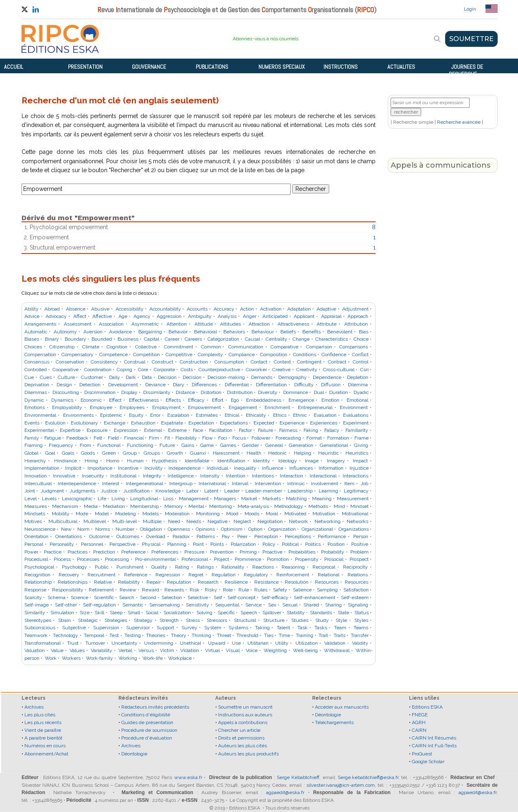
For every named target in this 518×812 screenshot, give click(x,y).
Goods (88, 453)
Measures (36, 506)
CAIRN (419, 730)
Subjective (74, 628)
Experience (292, 423)
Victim (167, 650)
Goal (50, 453)
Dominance (296, 392)
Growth (175, 453)
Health (254, 453)
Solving (204, 613)
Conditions (305, 355)
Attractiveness (293, 324)
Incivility (154, 468)
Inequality (245, 468)
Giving (361, 445)
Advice (32, 316)
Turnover (95, 643)
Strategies (116, 620)
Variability (102, 650)
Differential (237, 385)
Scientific (104, 598)
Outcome (99, 536)
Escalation (178, 415)
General (274, 445)
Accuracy (224, 309)
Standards (321, 613)
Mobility (61, 514)
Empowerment (204, 407)
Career (172, 339)
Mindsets (35, 514)
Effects (173, 400)
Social (152, 613)
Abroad (52, 309)
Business (128, 339)
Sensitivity (198, 605)
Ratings (205, 567)
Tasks (321, 628)
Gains (188, 445)
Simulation (62, 613)
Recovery (69, 575)
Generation (301, 445)
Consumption (229, 362)
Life (102, 499)
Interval (240, 484)
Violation (190, 650)
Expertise (70, 430)
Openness (179, 529)
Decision (167, 377)
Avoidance (120, 332)
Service (254, 605)
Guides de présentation (147, 722)
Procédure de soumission (149, 730)
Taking (262, 628)
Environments (78, 415)
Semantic (133, 605)
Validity (360, 643)
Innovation (36, 476)
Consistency (104, 362)
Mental (196, 506)
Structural (245, 620)
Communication (246, 347)
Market (249, 499)
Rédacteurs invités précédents (155, 707)
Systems (238, 628)
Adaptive (326, 309)
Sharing (333, 605)
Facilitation (221, 430)
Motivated (295, 514)
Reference (136, 575)
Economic (91, 400)
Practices (78, 552)
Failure (266, 430)
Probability (333, 552)
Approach (358, 316)
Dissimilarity (157, 392)
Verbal (125, 650)
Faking (311, 430)
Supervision (106, 628)
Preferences (165, 552)
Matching (296, 499)
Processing (117, 559)
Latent (211, 491)
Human (135, 461)
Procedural (36, 559)
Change (301, 339)
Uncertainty (125, 643)
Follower (261, 438)
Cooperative (66, 370)
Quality (159, 567)
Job (364, 484)
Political (290, 544)
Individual (217, 468)
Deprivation (37, 385)
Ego (235, 400)
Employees (132, 407)
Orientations (69, 536)
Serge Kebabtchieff (298, 777)
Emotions (35, 407)
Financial (134, 438)
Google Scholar (428, 762)
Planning (177, 544)
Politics (313, 544)
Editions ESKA (427, 707)
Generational (334, 445)
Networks (357, 521)
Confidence (334, 355)
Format (314, 438)
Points (217, 544)
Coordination (98, 370)
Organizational (317, 529)
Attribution (356, 324)
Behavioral (205, 332)
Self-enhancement (315, 598)
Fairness (288, 430)
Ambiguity (200, 316)
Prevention (222, 552)
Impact (360, 461)
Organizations (354, 529)
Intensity (210, 476)
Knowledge (168, 491)
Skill (99, 613)
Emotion (330, 400)
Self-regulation (99, 605)
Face (198, 430)
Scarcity (33, 598)
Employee (101, 407)
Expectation (201, 423)
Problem (360, 552)
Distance (185, 392)
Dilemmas (36, 392)
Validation (335, 643)
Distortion (211, 392)
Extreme (177, 430)
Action (247, 309)
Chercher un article (239, 730)
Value (57, 650)
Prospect (359, 559)
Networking (328, 521)
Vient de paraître (43, 730)
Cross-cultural (339, 370)
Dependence (327, 377)
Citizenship (62, 347)
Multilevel (95, 521)
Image (312, 461)
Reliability (129, 582)
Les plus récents (43, 722)
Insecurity (93, 476)
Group (130, 453)
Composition (274, 355)
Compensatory (78, 355)
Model (102, 514)
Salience (302, 590)
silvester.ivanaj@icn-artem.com (341, 785)
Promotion (278, 559)
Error (155, 415)
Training (305, 635)
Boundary (75, 339)
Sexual (290, 605)
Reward (151, 590)
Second (148, 598)
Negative (217, 521)
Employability (67, 407)
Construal (135, 362)
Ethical (232, 415)
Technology (66, 635)
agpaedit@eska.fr (285, 792)
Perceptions (298, 536)
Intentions (263, 476)
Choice (361, 339)
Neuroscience (40, 529)
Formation (338, 438)
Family (32, 438)
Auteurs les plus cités (243, 746)
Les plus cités (40, 715)
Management (194, 499)
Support (165, 628)
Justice (109, 491)
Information (331, 468)
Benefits (311, 332)
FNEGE (420, 715)
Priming (248, 552)
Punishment (130, 567)
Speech (249, 613)
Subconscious (40, 628)
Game (207, 445)
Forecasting (288, 438)
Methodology (289, 506)
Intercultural (38, 484)
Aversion (93, 332)
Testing (133, 635)
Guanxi (198, 453)
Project (222, 559)
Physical (151, 544)
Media (91, 506)
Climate (91, 347)
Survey (189, 628)
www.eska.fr (188, 777)
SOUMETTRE (471, 39)
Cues (46, 377)
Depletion (358, 377)
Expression (126, 430)
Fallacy (332, 430)
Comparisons (354, 347)
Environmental (40, 415)
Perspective (122, 544)
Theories (156, 635)
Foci (223, 438)
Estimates (207, 415)
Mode (82, 514)
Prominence (248, 559)
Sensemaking (165, 605)
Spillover (272, 613)
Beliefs (288, 332)
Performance (332, 536)
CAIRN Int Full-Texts (434, 746)
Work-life (153, 658)
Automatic (36, 332)
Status (362, 613)
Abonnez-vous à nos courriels (266, 39)
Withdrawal (337, 650)
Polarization (243, 544)
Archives (34, 707)
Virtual (212, 650)
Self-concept (242, 598)
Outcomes (128, 536)
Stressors (217, 620)
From (85, 445)
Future (167, 445)
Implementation (42, 468)
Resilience (236, 582)
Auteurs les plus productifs (248, 754)
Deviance (155, 385)
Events (32, 423)
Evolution (55, 423)
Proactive (272, 552)
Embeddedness (264, 400)
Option (255, 529)
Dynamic (34, 400)
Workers (71, 658)
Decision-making (226, 377)
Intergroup (181, 484)
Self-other (66, 605)
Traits (340, 635)
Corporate (164, 370)
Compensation (40, 355)
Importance (100, 468)
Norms (103, 529)
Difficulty (304, 385)
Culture (66, 377)
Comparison (319, 347)
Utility (282, 643)
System (213, 628)
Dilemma (358, 385)
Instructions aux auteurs (245, 715)
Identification (231, 461)
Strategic (88, 620)
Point (198, 544)
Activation (271, 309)
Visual (233, 650)
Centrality (276, 339)
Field (113, 438)
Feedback (77, 438)
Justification (137, 491)
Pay (226, 536)
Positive (360, 544)
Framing (34, 445)
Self (218, 598)
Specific (226, 613)
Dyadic (361, 392)
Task (303, 628)
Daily (115, 377)
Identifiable (197, 461)
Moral (272, 514)
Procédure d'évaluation (147, 738)
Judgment (52, 491)
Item (349, 484)
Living (118, 499)
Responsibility (68, 590)
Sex (272, 605)
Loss (168, 499)
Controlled (36, 370)
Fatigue (53, 438)
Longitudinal (144, 499)
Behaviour (263, 332)
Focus (239, 438)
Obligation (151, 529)
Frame (362, 438)
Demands (262, 377)
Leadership (300, 491)
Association (111, 324)
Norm (83, 529)
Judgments (82, 491)
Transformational (43, 643)
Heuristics (357, 453)
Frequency (61, 445)
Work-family (99, 658)
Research (208, 582)
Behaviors (234, 332)
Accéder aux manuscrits (342, 707)
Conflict (360, 355)
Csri (364, 370)
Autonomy (65, 332)
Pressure (194, 552)
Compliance (242, 355)
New (66, 529)
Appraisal (331, 316)
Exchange (115, 423)
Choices (33, 347)
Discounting (66, 392)
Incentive (128, 468)
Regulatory (256, 575)
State (343, 613)
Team (340, 628)
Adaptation (299, 309)
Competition (146, 355)
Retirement (101, 590)
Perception (266, 536)
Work (51, 658)
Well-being (305, 650)
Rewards (174, 590)
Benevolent (340, 332)
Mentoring (221, 506)
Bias (364, 332)
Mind (339, 506)
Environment (354, 407)
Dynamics (62, 400)
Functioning (140, 445)
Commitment (179, 347)
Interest (111, 484)
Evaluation (325, 415)
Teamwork (36, 635)
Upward (217, 643)
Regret (196, 575)
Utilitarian (258, 643)
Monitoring (208, 514)
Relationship (38, 582)
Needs (194, 521)
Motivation (324, 514)
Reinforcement (293, 575)
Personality (62, 544)
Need (174, 521)
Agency (142, 316)
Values (77, 650)
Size (85, 613)
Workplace (180, 658)
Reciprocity (355, 567)
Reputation (179, 582)
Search (127, 598)
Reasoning (293, 567)
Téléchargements (334, 722)
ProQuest (422, 754)
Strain (64, 620)
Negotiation (270, 521)
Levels (49, 499)
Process (62, 559)
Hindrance (66, 461)
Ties (269, 635)
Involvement (325, 484)
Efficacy (196, 400)
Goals (68, 453)
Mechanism (65, 506)
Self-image (37, 605)
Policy (269, 544)
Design (64, 385)
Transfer (360, 635)
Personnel (92, 544)
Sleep (116, 613)
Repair (154, 582)
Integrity (152, 476)
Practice (53, 552)
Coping (125, 370)
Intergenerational (144, 484)
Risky (211, 590)
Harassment (226, 453)
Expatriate (172, 423)
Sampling (327, 590)
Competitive (179, 355)
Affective (102, 316)
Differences (204, 385)
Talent (283, 628)
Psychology (74, 567)
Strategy (143, 620)
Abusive (100, 309)
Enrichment (277, 407)
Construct (163, 362)
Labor (192, 491)
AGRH (419, 722)
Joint (30, 491)
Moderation (177, 514)
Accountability (165, 309)
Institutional (123, 476)
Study (322, 620)
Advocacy (56, 316)
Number (125, 529)
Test (114, 635)
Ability (32, 309)
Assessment (78, 324)
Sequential (227, 605)
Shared (311, 605)
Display (129, 392)
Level (31, 499)
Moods (252, 514)
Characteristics (332, 339)
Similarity (35, 613)
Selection (172, 598)
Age (123, 316)
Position (336, 544)
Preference (133, 552)
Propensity (307, 559)
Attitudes (231, 324)
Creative (281, 370)
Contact (259, 362)
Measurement (353, 499)
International (212, 484)
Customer (92, 377)
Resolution (297, 582)
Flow (208, 438)
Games (228, 445)
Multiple (152, 521)
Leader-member (264, 491)
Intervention (268, 484)
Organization (282, 529)
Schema (57, 598)
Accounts (197, 309)
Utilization (307, 643)
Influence (273, 468)
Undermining (159, 643)
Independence (185, 468)
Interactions (355, 476)
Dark (131, 377)
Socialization (177, 613)
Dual (319, 392)
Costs (187, 370)
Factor (245, 430)
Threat (224, 635)
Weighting (275, 650)
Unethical (190, 643)
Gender (250, 445)
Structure (274, 620)
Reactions (263, 567)
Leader (232, 491)
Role (228, 590)
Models (151, 514)
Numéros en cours (45, 746)
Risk (195, 590)
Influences (301, 468)
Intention (236, 476)
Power (31, 552)
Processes (88, 559)
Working (128, 658)
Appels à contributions (243, 722)
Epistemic (111, 415)
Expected (264, 423)
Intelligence (181, 476)
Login (470, 9)
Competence (114, 355)
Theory (179, 635)
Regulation (224, 575)
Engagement (243, 407)
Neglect (242, 521)
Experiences (324, 423)
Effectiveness (144, 400)
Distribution (240, 392)
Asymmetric (145, 324)
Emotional (357, 400)
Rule (244, 590)
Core (143, 370)
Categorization (223, 339)
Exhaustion (143, 423)
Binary (52, 339)
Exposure (97, 430)
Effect (115, 400)
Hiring (91, 461)
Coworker (256, 370)
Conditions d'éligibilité (146, 715)
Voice (252, 650)
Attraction (259, 324)
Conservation (70, 362)
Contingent (309, 362)
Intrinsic (296, 484)
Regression (168, 575)
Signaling (358, 605)
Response (35, 590)
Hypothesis (164, 461)
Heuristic (328, 453)
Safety (280, 590)
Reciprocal (324, 567)
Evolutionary (84, 423)
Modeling (126, 514)
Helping (303, 453)
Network (298, 521)
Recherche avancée (459, 122)
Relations (358, 575)
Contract (337, 362)
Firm (154, 438)
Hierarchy (35, 461)
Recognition (37, 575)
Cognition (117, 347)
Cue (29, 377)
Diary (179, 385)
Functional (109, 445)
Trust (73, 643)
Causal (252, 339)
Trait (323, 635)
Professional (195, 559)
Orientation (36, 536)
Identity (262, 461)
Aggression (169, 316)
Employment (166, 407)
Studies (300, 620)
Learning (328, 491)
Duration (339, 392)
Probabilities (302, 552)
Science (80, 598)
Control (361, 362)
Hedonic (277, 453)
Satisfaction (356, 590)
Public (102, 567)
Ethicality (256, 415)
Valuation (35, 650)
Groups (152, 453)
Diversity (268, 392)
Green (109, 453)
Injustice (359, 468)
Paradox (181, 536)
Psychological (39, 567)
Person (361, 536)
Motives (33, 521)
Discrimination (100, 392)
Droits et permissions (241, 738)
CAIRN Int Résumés (434, 738)
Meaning (322, 499)
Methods (318, 506)
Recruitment (102, 575)
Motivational (355, 514)
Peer (242, 536)
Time (284, 635)
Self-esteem (355, 598)
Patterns (206, 536)
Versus (146, 650)
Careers (193, 339)
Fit (167, 438)
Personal (34, 544)
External (153, 430)
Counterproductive (219, 370)
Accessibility (130, 309)
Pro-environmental (155, 559)
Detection (90, 385)
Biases (32, 339)
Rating (182, 567)
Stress (193, 620)
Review (128, 590)
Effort (218, 400)
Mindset (360, 506)
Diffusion (331, 385)
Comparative (284, 347)
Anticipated (275, 316)
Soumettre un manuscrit (245, 707)
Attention (177, 324)
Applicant (304, 316)
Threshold (247, 635)
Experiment (356, 423)
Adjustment (355, 309)
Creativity (307, 370)
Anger (250, 316)
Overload (156, 536)
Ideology (288, 461)
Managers (225, 499)
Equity (136, 415)
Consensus (37, 362)
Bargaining (150, 332)
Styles (361, 620)
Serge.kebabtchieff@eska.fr (368, 777)
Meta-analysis (253, 506)
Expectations (234, 423)
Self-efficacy (275, 598)
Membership (144, 506)
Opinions (205, 529)
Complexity (210, 355)
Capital (152, 339)
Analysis (227, 316)
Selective (198, 598)
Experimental (39, 430)
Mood (232, 514)
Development (123, 385)
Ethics (280, 415)
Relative (103, 582)
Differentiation (271, 385)
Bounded (102, 339)
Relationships (73, 582)
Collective (146, 347)
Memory (174, 506)
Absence (76, 309)
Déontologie (134, 754)
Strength (169, 620)
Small (134, 613)
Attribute (327, 324)
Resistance (267, 582)
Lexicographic (77, 499)
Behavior (178, 332)
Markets (272, 499)
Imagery (336, 461)
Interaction (292, 476)
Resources (327, 582)
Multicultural (63, 521)
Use (236, 643)
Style (341, 620)
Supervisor (138, 628)
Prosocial (334, 559)
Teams (361, 628)
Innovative (64, 476)
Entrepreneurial (315, 407)
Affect (80, 316)
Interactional (323, 476)
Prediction (104, 552)
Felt (98, 438)
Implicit (73, 468)
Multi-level (125, 521)
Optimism (232, 529)
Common (211, 347)
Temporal (94, 635)
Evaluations (356, 415)
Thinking (201, 635)
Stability (296, 613)
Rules (261, 590)
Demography (293, 377)
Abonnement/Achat (46, 754)
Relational (329, 575)
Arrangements (40, 324)
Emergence (301, 400)
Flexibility (186, 438)
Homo (113, 461)
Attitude (204, 324)
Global (31, 453)
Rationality (233, 567)
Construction (194, 362)
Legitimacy (356, 491)
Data (147, 377)
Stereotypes (38, 620)
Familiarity (357, 430)
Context (282, 362)
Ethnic (300, 415)
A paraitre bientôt (43, 738)
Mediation (114, 506)
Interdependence (77, 484)
